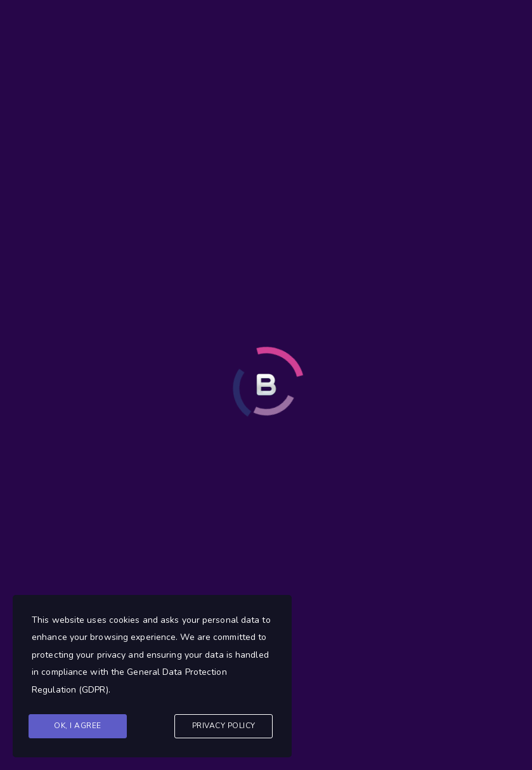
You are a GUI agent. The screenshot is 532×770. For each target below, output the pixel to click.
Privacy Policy (224, 726)
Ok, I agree (78, 726)
